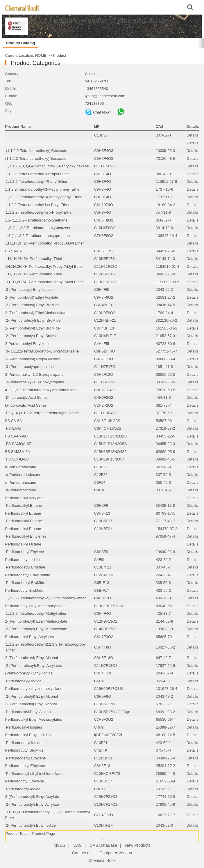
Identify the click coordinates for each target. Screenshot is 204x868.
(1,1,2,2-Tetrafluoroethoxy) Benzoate (37, 151)
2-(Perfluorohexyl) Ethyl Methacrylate (36, 621)
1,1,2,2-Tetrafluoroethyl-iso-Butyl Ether (37, 205)
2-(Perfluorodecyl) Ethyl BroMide (33, 320)
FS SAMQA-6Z (19, 444)
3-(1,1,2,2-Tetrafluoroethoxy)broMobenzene (43, 351)
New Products (138, 845)
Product (59, 55)
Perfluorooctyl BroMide (24, 590)
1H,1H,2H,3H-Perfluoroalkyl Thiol (34, 259)
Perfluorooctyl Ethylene (25, 781)
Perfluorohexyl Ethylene (25, 766)
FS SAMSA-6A (18, 452)
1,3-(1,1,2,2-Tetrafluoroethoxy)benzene (39, 228)
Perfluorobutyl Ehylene (25, 552)
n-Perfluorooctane (21, 490)
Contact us (82, 853)
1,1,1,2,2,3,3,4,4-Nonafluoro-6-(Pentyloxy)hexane (48, 166)
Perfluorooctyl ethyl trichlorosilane (34, 774)
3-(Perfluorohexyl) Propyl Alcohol (33, 359)
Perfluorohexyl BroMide (26, 583)
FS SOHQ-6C (18, 459)
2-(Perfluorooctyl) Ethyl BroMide (33, 336)
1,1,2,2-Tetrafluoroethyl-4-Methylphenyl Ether (44, 197)
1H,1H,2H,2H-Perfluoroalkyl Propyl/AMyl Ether (45, 243)
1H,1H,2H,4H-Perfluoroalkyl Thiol (34, 274)
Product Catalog (20, 43)
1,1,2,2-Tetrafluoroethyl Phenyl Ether (37, 181)
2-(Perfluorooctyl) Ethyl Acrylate (33, 804)
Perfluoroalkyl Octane (23, 544)
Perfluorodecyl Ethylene (26, 758)
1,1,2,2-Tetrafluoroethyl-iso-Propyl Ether (40, 212)
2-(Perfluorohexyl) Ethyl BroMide (33, 328)
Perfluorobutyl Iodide (23, 560)
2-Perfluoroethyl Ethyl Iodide (29, 344)
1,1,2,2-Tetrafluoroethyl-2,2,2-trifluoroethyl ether (46, 598)
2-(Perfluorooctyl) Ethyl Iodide (31, 825)
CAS (77, 845)
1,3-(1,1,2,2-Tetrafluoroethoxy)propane (38, 236)
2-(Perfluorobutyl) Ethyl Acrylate (32, 297)
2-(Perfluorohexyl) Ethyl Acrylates (34, 666)
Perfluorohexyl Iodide (24, 681)
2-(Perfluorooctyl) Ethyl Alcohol (31, 704)
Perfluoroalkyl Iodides (24, 727)
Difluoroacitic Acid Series (27, 397)
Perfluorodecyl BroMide (26, 567)
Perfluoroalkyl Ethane (24, 505)
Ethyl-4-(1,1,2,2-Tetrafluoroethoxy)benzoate (43, 413)
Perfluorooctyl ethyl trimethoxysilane (35, 606)
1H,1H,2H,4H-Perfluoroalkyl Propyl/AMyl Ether (44, 266)
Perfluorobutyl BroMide (24, 750)
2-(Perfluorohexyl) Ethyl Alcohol (32, 658)
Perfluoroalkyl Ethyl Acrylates (30, 637)
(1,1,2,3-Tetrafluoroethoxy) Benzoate (36, 158)
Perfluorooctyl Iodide (23, 789)
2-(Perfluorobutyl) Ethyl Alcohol (32, 696)
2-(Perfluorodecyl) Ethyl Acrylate (32, 797)
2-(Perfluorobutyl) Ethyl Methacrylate (36, 313)
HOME (41, 55)
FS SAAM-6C (17, 436)
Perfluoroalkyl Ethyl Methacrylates (34, 719)
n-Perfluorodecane (21, 467)
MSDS (59, 845)
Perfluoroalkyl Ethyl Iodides (28, 735)
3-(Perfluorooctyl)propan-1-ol (30, 367)
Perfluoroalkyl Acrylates (25, 498)
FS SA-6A (14, 251)
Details (192, 135)
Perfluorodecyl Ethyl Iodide (28, 575)
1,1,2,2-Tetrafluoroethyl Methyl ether (36, 613)
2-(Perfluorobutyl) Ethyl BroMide (33, 305)
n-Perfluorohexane (21, 482)
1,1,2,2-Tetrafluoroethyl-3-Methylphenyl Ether (43, 189)
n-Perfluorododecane (24, 475)
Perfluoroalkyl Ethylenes (26, 536)
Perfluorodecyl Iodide (24, 743)
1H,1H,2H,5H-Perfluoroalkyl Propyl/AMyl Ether (44, 282)
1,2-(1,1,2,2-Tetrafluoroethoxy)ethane (36, 220)
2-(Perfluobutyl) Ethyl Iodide (29, 289)
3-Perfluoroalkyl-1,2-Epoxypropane (34, 374)
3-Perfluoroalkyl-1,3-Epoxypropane (35, 382)
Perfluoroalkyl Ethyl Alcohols (30, 712)
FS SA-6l (14, 428)
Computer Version (116, 853)
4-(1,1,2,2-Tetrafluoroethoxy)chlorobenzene (41, 390)
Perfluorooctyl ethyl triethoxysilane (34, 689)
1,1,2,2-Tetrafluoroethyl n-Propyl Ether (37, 174)
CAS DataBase (103, 845)
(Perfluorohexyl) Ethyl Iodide (29, 673)
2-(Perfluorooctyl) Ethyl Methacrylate (37, 629)
